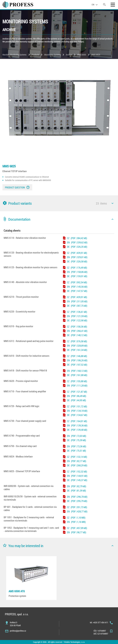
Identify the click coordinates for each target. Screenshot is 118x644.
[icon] (112, 203)
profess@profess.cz (18, 631)
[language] (95, 5)
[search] (104, 5)
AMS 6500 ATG (17, 591)
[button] (59, 203)
